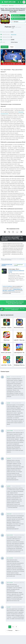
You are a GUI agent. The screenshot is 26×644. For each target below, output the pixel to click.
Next (17, 631)
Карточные (14, 35)
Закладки (15, 22)
